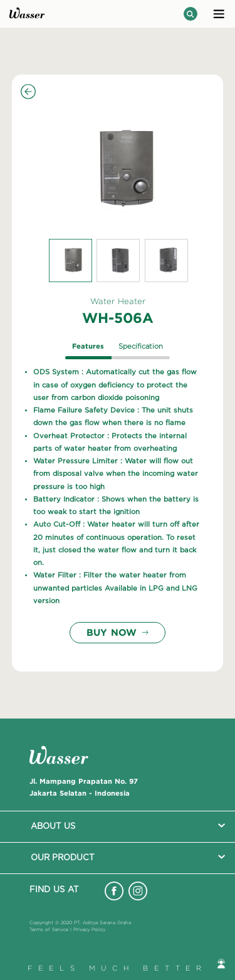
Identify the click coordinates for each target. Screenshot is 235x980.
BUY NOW (118, 632)
